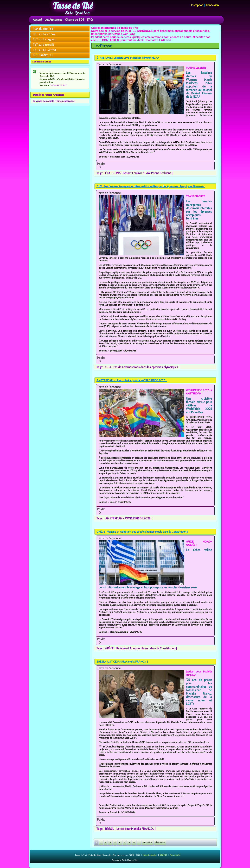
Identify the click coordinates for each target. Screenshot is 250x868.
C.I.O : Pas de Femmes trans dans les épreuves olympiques (142, 367)
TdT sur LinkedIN (43, 45)
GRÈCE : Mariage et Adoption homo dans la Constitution (140, 648)
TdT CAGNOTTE (43, 55)
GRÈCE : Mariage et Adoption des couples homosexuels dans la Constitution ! (142, 532)
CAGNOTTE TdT (58, 85)
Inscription (197, 5)
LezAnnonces (53, 20)
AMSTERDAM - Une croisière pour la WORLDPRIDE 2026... (132, 380)
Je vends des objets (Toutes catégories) (54, 101)
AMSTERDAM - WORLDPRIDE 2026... (129, 518)
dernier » (160, 842)
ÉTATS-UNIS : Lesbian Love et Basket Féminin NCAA (128, 58)
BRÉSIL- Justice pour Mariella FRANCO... (130, 829)
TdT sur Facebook (44, 34)
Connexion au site (42, 62)
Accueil (37, 20)
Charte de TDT (75, 20)
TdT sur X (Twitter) (44, 50)
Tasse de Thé (73, 6)
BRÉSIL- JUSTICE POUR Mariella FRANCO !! (122, 662)
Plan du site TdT (43, 29)
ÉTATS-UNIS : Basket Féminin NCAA (128, 173)
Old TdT (163, 855)
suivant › (148, 842)
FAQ (90, 20)
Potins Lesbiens (161, 173)
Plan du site (175, 855)
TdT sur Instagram (44, 39)
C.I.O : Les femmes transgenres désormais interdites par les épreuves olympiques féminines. (151, 186)
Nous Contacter (150, 855)
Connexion (212, 5)
